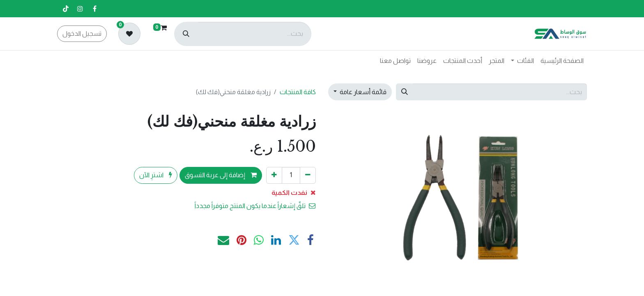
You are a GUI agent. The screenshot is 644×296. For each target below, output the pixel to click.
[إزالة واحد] (308, 175)
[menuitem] (562, 61)
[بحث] (186, 34)
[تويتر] (294, 240)
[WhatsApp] (259, 240)
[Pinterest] (241, 240)
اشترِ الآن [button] (156, 175)
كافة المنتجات (298, 92)
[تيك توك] (66, 9)
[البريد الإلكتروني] (223, 240)
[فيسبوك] (94, 9)
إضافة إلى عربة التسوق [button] (221, 175)
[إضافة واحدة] (274, 175)
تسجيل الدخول (82, 34)
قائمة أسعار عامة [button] (362, 92)
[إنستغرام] (80, 9)
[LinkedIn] (276, 240)
